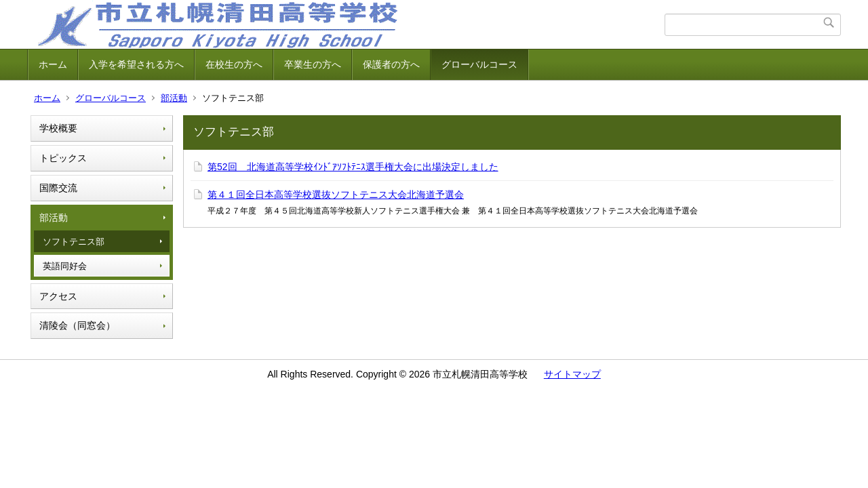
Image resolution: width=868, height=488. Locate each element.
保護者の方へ (391, 64)
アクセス (58, 296)
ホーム (53, 64)
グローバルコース (479, 64)
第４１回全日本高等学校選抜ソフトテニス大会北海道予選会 (336, 195)
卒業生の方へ (313, 64)
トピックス (63, 158)
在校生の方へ (234, 64)
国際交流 (58, 188)
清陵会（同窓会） (77, 325)
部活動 (174, 98)
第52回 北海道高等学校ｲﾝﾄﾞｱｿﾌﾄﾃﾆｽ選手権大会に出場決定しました (353, 167)
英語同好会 (65, 266)
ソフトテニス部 (74, 242)
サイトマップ (572, 374)
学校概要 (58, 128)
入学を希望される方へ (136, 64)
